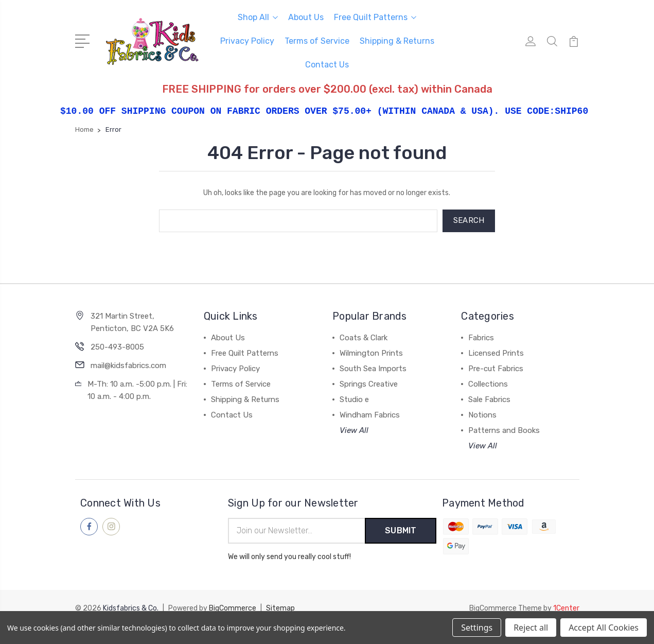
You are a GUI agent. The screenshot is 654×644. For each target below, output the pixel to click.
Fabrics (481, 338)
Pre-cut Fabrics (496, 369)
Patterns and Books (504, 430)
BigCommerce (233, 608)
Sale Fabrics (489, 399)
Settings (477, 628)
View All (354, 430)
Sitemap (280, 608)
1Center (566, 608)
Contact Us (327, 65)
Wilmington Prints (371, 353)
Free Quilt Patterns (375, 17)
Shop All (258, 17)
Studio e (354, 399)
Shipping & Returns (397, 41)
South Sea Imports (373, 369)
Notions (482, 415)
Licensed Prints (496, 353)
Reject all (531, 628)
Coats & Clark (364, 338)
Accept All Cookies (604, 628)
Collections (488, 384)
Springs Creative (369, 384)
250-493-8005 (117, 347)
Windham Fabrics (370, 415)
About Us (306, 17)
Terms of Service (317, 41)
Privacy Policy (247, 41)
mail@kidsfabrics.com (128, 365)
